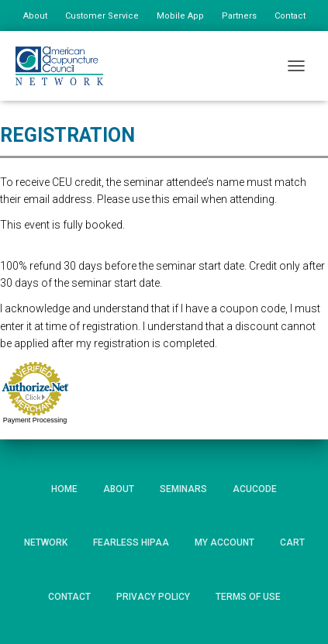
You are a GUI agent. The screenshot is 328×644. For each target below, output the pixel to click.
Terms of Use (248, 597)
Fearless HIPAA (131, 542)
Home (64, 489)
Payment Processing (35, 420)
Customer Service (102, 16)
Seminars (183, 489)
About (35, 16)
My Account (224, 542)
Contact (290, 16)
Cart (292, 542)
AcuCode (255, 489)
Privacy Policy (153, 597)
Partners (239, 16)
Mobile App (180, 16)
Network (46, 542)
